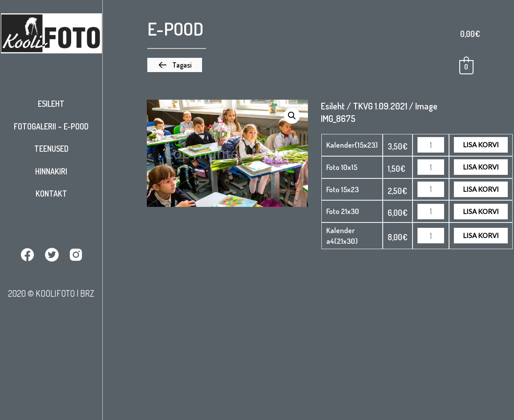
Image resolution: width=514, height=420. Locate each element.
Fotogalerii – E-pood (51, 126)
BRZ (87, 293)
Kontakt (51, 194)
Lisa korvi (481, 145)
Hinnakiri (51, 171)
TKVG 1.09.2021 (380, 106)
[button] (175, 65)
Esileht (51, 104)
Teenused (51, 149)
